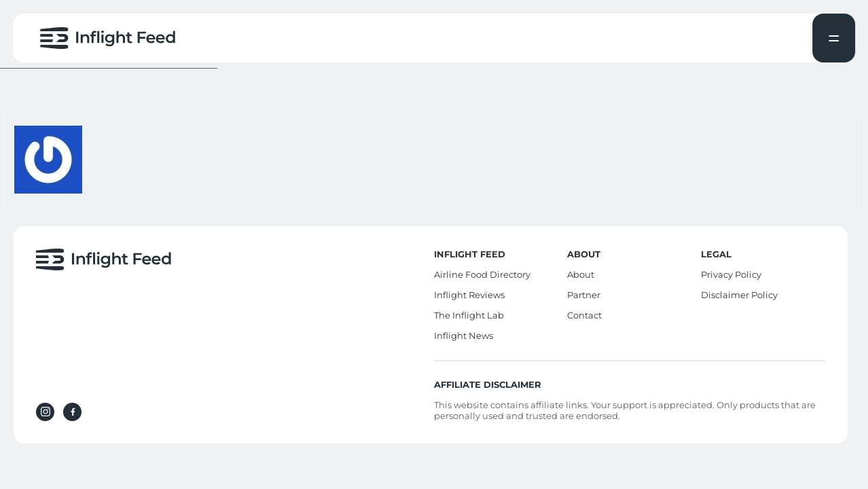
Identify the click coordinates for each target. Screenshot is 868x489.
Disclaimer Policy (739, 295)
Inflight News (464, 336)
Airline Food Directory (482, 274)
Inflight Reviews (469, 295)
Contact (584, 315)
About (581, 274)
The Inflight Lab (469, 315)
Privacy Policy (731, 274)
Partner (584, 295)
